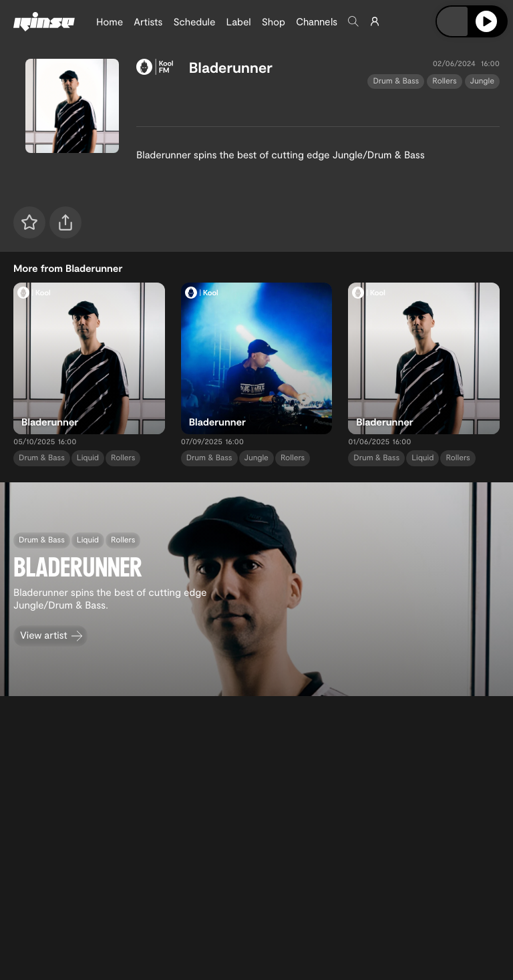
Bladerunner (231, 67)
